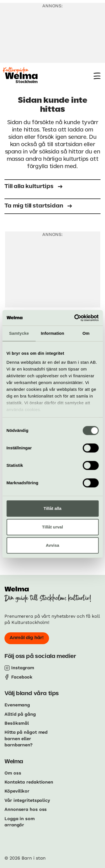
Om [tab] (86, 333)
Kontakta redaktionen (29, 782)
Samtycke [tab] (19, 333)
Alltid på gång (20, 714)
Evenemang (17, 705)
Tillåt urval (53, 527)
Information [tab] (53, 333)
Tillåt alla (53, 508)
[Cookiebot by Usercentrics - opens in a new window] (75, 318)
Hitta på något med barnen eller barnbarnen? (26, 738)
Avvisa (53, 545)
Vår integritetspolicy (27, 800)
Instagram (23, 668)
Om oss (13, 773)
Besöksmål (17, 723)
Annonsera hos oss (26, 809)
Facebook (22, 677)
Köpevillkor (17, 791)
